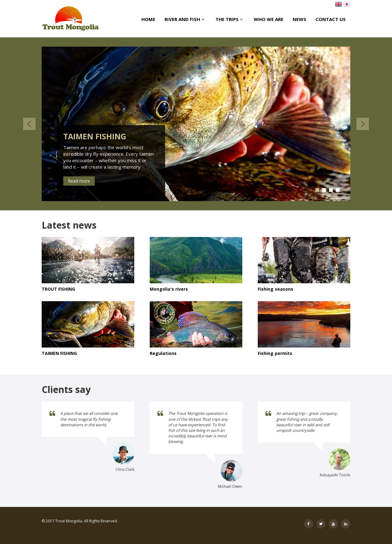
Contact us (331, 19)
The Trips (230, 19)
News (299, 19)
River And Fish (185, 19)
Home (148, 19)
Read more (79, 181)
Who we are (269, 19)
